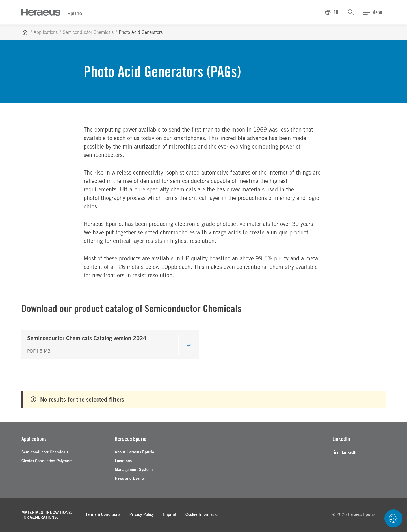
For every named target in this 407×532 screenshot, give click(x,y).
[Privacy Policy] (142, 515)
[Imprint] (170, 515)
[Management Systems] (134, 470)
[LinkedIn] (345, 452)
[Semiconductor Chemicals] (45, 452)
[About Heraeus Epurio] (134, 452)
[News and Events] (130, 478)
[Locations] (123, 461)
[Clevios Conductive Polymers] (47, 461)
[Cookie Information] (203, 515)
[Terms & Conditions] (103, 515)
